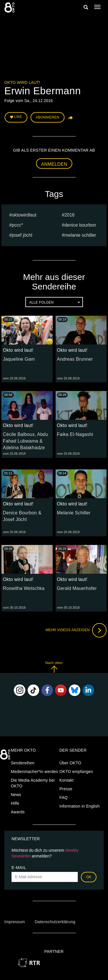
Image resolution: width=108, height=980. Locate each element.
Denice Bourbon (80, 225)
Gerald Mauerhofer (77, 588)
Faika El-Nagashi (75, 434)
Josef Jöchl (22, 235)
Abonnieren (48, 117)
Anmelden (54, 164)
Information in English (79, 806)
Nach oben (54, 667)
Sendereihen (23, 763)
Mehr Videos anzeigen (76, 630)
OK (89, 877)
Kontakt (66, 780)
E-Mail (19, 868)
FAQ (64, 797)
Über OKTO (70, 763)
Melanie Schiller (80, 235)
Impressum (15, 922)
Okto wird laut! (22, 82)
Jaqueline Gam (19, 359)
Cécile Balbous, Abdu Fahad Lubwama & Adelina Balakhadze (25, 441)
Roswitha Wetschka (24, 588)
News (16, 795)
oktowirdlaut (24, 215)
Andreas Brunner (75, 359)
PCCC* (17, 225)
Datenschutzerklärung (55, 922)
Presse (66, 789)
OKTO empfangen (76, 772)
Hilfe (15, 803)
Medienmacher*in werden (35, 772)
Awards (18, 812)
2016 (69, 215)
